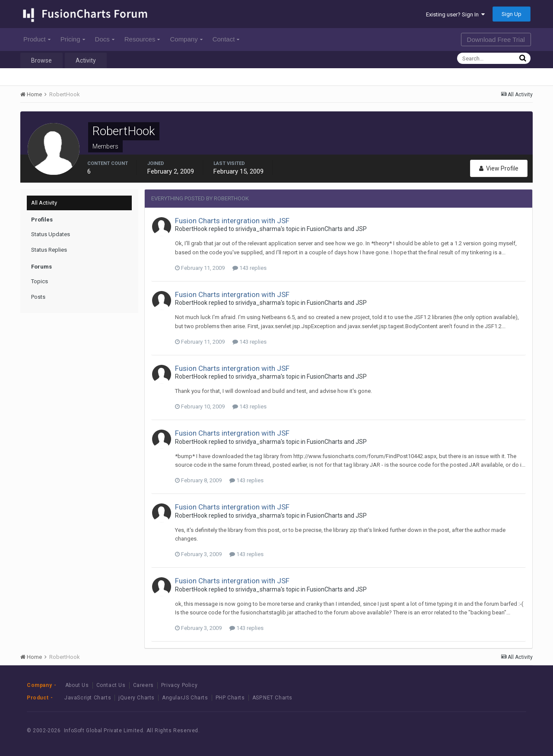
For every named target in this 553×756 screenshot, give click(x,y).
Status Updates (51, 234)
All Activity (44, 203)
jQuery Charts (137, 698)
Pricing (73, 39)
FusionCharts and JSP (337, 229)
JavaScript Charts (88, 698)
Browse (41, 60)
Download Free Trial (496, 40)
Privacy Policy (179, 685)
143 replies (249, 268)
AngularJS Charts (185, 698)
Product (37, 39)
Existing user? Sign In (455, 14)
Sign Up (512, 14)
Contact (226, 39)
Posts (38, 297)
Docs (105, 39)
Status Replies (49, 250)
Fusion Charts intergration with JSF (232, 221)
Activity (86, 60)
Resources (142, 39)
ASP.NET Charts (272, 698)
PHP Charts (230, 698)
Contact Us (111, 685)
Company (186, 39)
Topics (40, 281)
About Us (77, 685)
